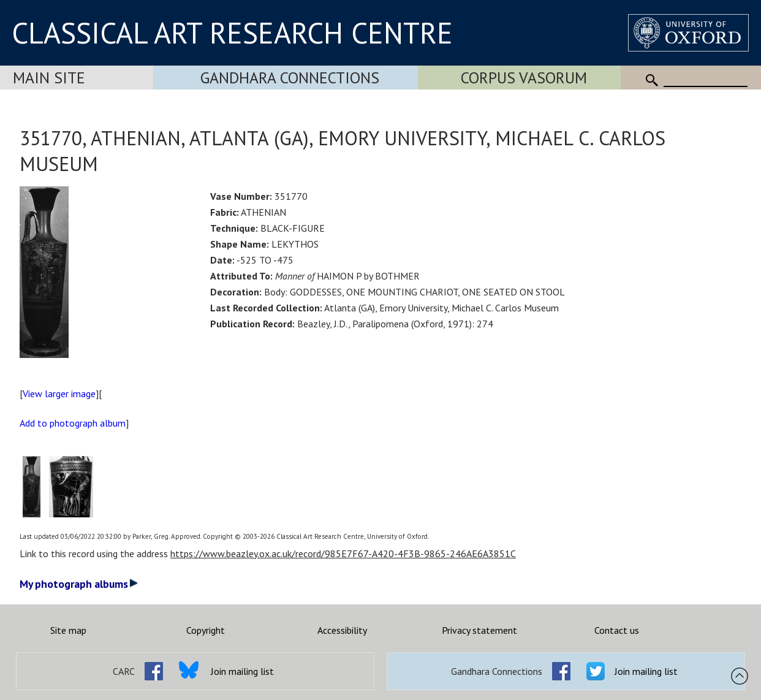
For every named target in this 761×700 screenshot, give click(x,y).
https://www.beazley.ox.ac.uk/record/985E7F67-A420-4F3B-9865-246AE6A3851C (343, 554)
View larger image (59, 394)
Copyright (206, 630)
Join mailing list (242, 671)
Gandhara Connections (290, 78)
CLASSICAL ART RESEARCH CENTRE (232, 32)
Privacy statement (479, 630)
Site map (68, 630)
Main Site (49, 78)
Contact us (617, 630)
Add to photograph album (73, 423)
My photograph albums (79, 584)
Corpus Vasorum (524, 78)
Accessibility (342, 630)
